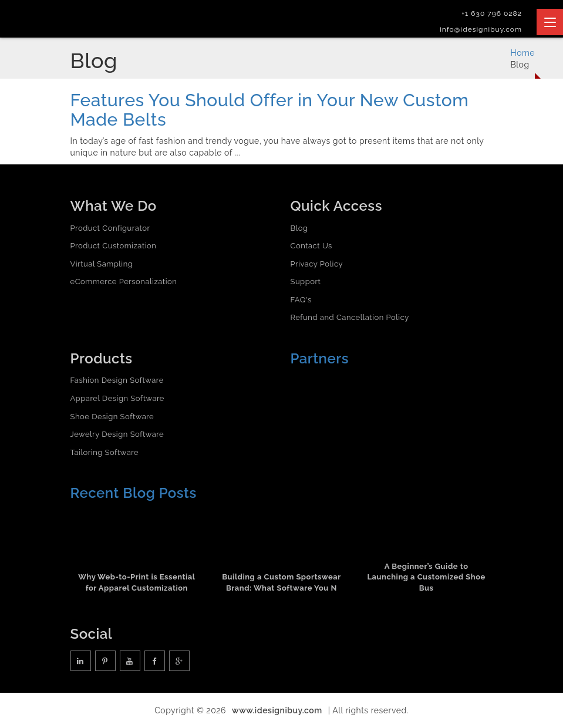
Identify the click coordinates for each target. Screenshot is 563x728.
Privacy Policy (317, 264)
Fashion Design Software (117, 380)
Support (306, 282)
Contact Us (311, 246)
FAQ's (301, 300)
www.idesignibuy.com (277, 710)
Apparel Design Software (117, 398)
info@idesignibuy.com (481, 29)
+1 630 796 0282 (492, 14)
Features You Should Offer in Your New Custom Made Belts (270, 110)
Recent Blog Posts (134, 493)
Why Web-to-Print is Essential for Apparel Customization (136, 582)
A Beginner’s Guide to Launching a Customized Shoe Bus (426, 577)
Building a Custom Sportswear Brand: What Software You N (281, 582)
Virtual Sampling (102, 264)
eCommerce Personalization (124, 282)
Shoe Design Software (112, 417)
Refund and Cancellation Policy (350, 317)
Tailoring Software (105, 452)
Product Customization (114, 246)
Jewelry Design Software (117, 434)
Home (522, 53)
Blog (299, 228)
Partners (320, 358)
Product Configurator (110, 228)
